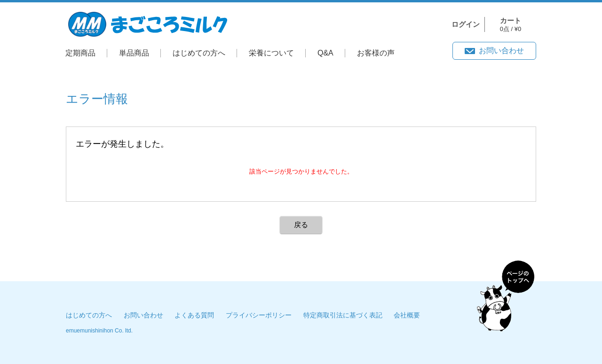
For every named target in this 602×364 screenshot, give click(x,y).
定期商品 (80, 53)
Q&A (325, 53)
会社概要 (407, 315)
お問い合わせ (501, 51)
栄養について (271, 53)
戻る (301, 225)
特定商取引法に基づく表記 (343, 315)
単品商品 (134, 53)
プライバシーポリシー (259, 315)
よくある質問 (194, 315)
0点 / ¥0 (511, 25)
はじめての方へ (199, 53)
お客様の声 (376, 53)
